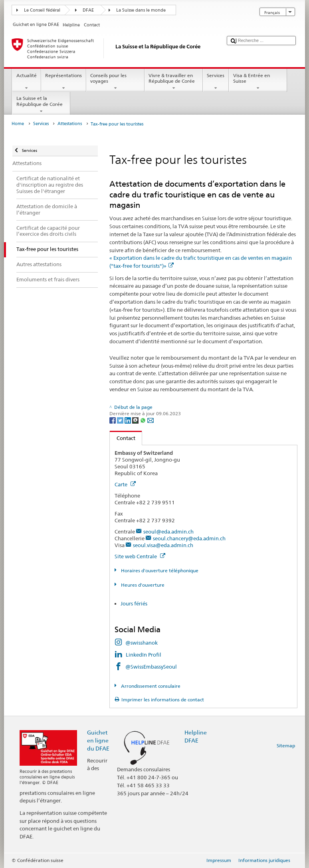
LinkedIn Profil (144, 655)
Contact (123, 438)
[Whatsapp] (144, 420)
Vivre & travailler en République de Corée (174, 82)
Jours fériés (134, 603)
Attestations (70, 124)
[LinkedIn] (128, 420)
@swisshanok (142, 643)
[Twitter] (121, 420)
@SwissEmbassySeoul (151, 667)
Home (18, 124)
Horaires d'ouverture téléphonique (159, 570)
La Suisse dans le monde (141, 10)
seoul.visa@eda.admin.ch (163, 545)
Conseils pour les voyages (115, 82)
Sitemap (286, 746)
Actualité (26, 82)
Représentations (64, 82)
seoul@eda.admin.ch (168, 532)
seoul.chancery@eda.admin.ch (189, 538)
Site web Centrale (140, 556)
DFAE (88, 10)
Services (216, 82)
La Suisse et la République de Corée (41, 105)
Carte (125, 484)
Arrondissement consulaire (150, 686)
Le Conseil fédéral (42, 10)
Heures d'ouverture (142, 585)
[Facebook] (113, 420)
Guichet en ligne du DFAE (98, 740)
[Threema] (136, 420)
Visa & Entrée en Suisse (258, 82)
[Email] (151, 420)
